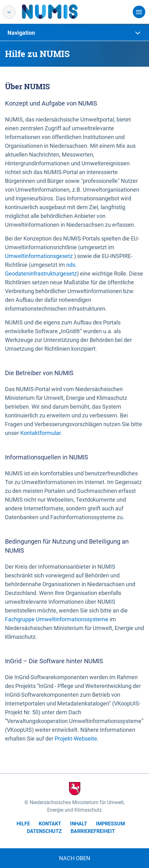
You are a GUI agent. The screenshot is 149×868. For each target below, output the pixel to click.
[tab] (74, 33)
